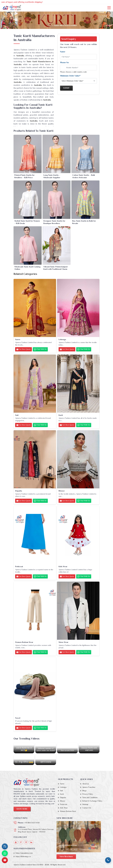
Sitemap (85, 804)
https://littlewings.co (23, 856)
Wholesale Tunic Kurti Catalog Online (27, 268)
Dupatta (19, 491)
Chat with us (40, 349)
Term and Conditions (90, 797)
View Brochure (66, 857)
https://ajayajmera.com (24, 853)
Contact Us (87, 808)
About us (86, 784)
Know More (22, 809)
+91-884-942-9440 (32, 823)
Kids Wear (63, 566)
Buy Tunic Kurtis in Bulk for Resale (84, 222)
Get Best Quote (24, 349)
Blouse (62, 491)
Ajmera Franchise (89, 787)
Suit (17, 415)
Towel (18, 718)
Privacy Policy (88, 794)
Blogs (84, 791)
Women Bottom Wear (24, 642)
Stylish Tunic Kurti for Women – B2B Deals (27, 222)
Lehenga (62, 339)
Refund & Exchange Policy (92, 801)
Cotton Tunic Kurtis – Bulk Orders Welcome (84, 176)
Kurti (61, 415)
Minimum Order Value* (70, 76)
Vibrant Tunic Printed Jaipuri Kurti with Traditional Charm (56, 268)
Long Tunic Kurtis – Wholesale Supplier (52, 176)
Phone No (64, 63)
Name (63, 52)
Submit (66, 88)
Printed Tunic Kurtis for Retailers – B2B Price (24, 176)
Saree (18, 339)
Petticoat (19, 566)
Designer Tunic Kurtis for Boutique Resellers (54, 222)
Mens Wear (63, 642)
